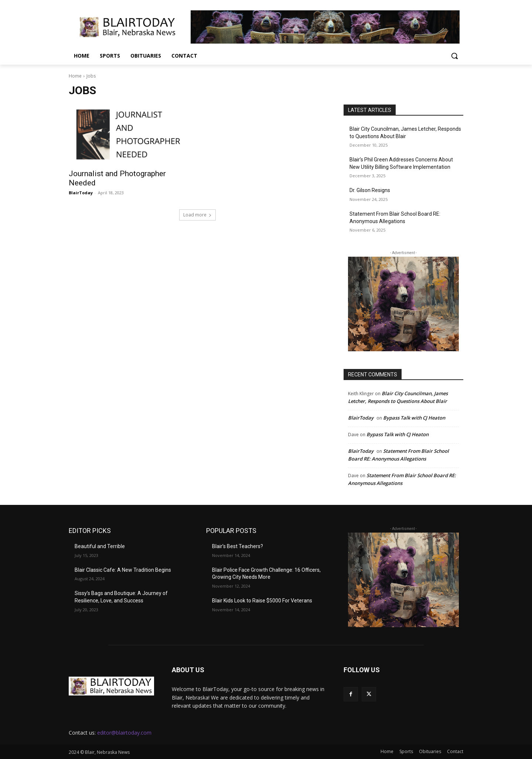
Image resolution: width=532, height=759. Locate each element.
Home (75, 76)
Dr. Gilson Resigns (370, 190)
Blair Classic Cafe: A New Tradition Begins (123, 570)
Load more (197, 215)
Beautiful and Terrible (100, 546)
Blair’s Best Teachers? (238, 546)
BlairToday (81, 193)
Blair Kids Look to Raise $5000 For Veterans (262, 601)
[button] (454, 56)
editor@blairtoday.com (124, 733)
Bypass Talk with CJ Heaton (414, 418)
